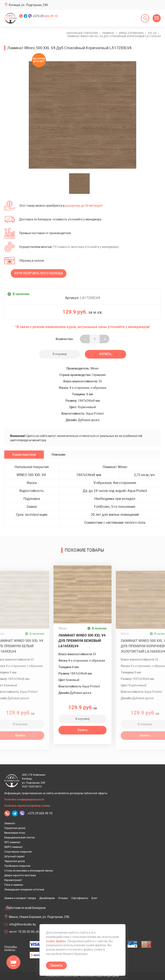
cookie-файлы (56, 941)
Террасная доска (15, 861)
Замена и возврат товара (20, 898)
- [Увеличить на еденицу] (85, 339)
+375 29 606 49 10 (40, 813)
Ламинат (10, 823)
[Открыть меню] (157, 18)
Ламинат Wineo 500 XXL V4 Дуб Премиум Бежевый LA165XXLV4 (82, 641)
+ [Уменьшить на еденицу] (105, 339)
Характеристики (24, 455)
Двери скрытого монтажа (20, 875)
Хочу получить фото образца (39, 273)
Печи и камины (14, 885)
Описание (59, 455)
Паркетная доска (15, 828)
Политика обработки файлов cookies (27, 806)
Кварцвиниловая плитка (20, 838)
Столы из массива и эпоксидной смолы (29, 871)
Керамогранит (13, 880)
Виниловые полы (15, 833)
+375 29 (45, 16)
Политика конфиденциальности (24, 800)
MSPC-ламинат (14, 847)
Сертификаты (80, 898)
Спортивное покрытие (18, 852)
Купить (105, 354)
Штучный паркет (15, 856)
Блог (94, 898)
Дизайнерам (47, 898)
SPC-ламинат (12, 842)
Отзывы (63, 898)
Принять (56, 965)
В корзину (60, 354)
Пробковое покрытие (17, 866)
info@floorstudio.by (23, 924)
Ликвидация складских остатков (24, 890)
